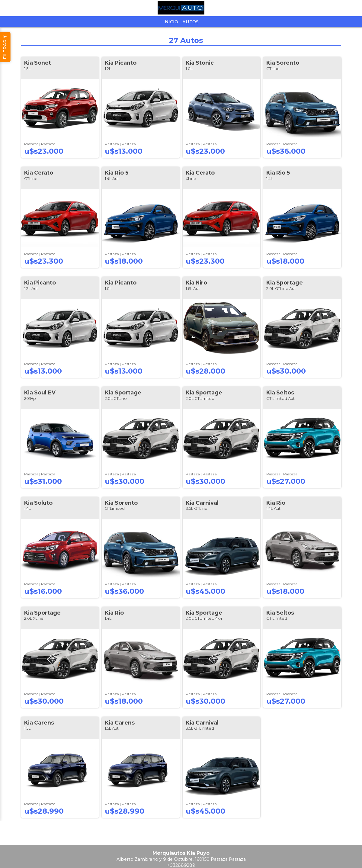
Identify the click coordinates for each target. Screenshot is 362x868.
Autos (191, 22)
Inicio (171, 22)
